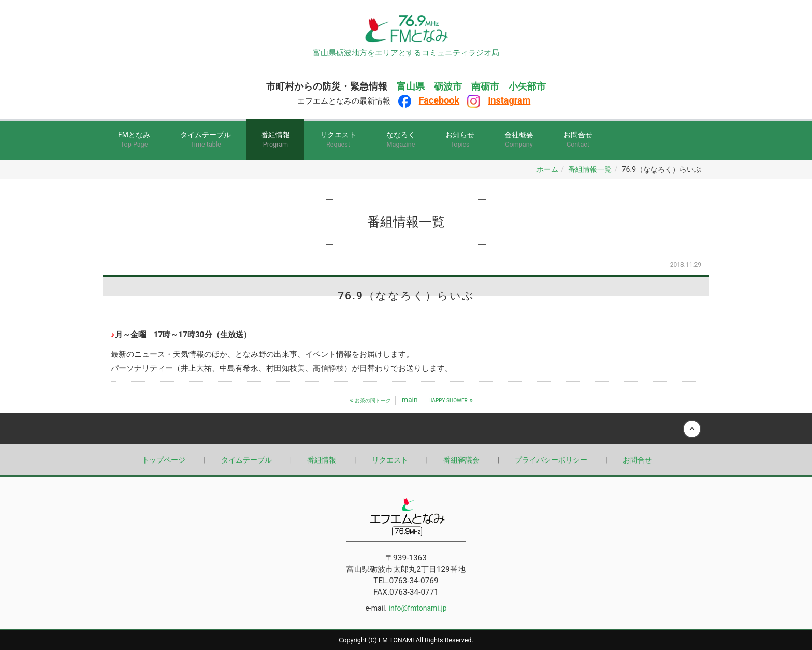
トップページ (164, 460)
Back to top (406, 429)
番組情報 (275, 140)
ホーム (547, 169)
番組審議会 (461, 460)
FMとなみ (134, 140)
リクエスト (338, 140)
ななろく (401, 140)
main (410, 400)
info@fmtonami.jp (418, 608)
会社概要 (519, 140)
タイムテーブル (206, 140)
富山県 (411, 86)
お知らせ (460, 140)
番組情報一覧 (590, 169)
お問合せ (578, 140)
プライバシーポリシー (551, 460)
